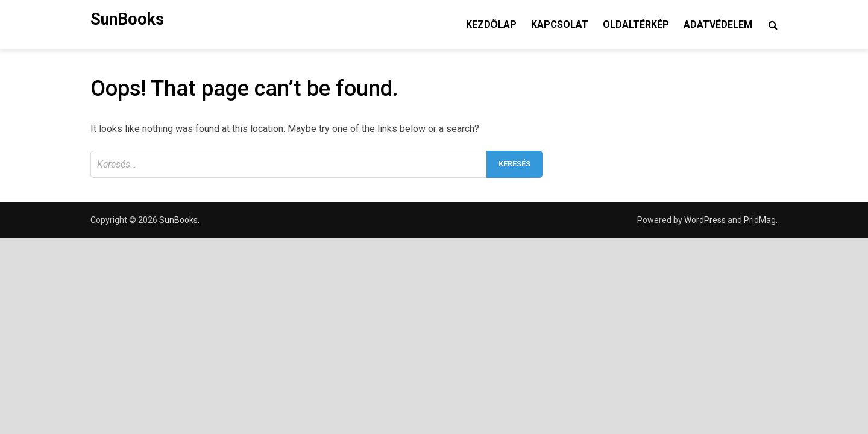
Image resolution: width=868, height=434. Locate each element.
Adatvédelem (718, 24)
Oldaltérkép (636, 24)
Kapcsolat (560, 24)
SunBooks (127, 19)
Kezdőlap (491, 24)
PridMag (760, 220)
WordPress (705, 220)
